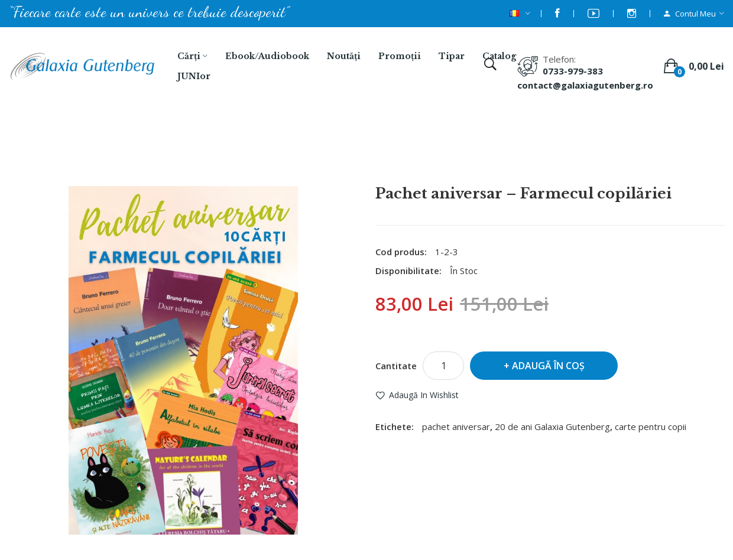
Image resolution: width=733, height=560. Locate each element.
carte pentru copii (651, 426)
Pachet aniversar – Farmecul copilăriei (409, 154)
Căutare (294, 154)
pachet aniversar (456, 426)
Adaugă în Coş (548, 366)
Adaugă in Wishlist (424, 395)
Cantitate (396, 366)
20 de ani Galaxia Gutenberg (552, 426)
